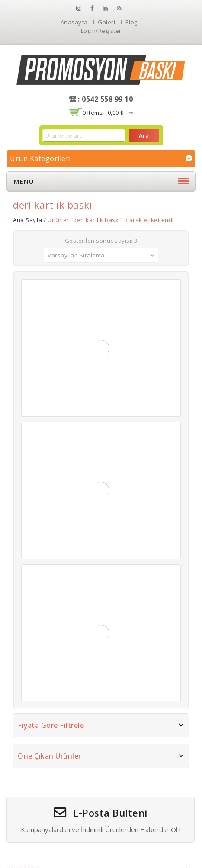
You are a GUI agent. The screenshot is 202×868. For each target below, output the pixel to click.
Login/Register (101, 31)
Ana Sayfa (28, 220)
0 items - (103, 113)
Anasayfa (74, 22)
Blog (131, 22)
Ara (144, 135)
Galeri (106, 22)
